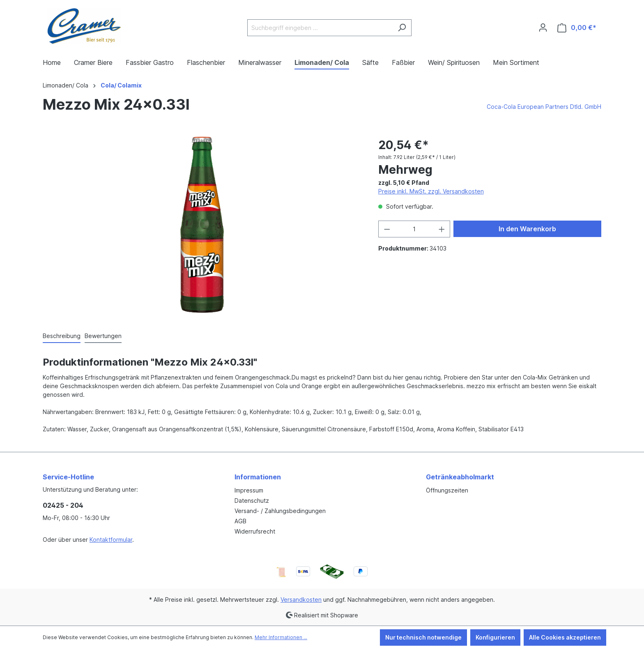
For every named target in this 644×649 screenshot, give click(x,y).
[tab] (62, 336)
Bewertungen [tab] (103, 336)
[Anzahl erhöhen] (442, 229)
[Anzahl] (414, 229)
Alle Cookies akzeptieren (565, 637)
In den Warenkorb (527, 229)
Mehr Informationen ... (281, 637)
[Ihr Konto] (543, 28)
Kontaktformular (111, 540)
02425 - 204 (63, 505)
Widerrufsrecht (255, 531)
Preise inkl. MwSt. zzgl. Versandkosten (431, 191)
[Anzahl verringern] (387, 229)
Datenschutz (252, 501)
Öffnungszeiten (447, 490)
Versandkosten (301, 600)
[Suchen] (402, 28)
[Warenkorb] (577, 28)
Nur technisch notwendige (423, 637)
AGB (240, 521)
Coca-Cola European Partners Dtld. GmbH (544, 107)
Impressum (249, 490)
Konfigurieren (495, 637)
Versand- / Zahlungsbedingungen (280, 511)
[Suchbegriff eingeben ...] (320, 28)
